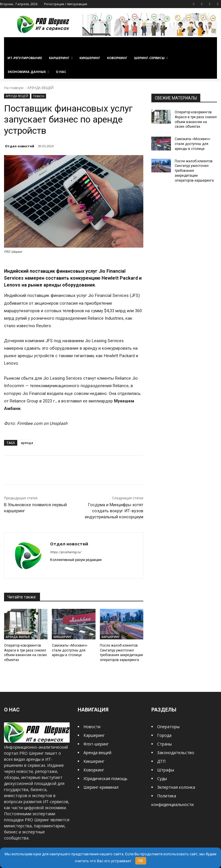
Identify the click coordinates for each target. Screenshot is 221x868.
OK (141, 861)
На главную (14, 88)
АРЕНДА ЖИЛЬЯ (18, 637)
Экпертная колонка (176, 787)
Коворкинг (94, 770)
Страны (164, 744)
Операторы (168, 727)
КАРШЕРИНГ (111, 637)
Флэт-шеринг (96, 744)
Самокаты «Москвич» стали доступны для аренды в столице (70, 650)
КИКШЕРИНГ (63, 637)
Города (164, 735)
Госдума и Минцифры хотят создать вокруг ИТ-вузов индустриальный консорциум (114, 511)
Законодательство (176, 753)
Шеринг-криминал (101, 787)
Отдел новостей (20, 146)
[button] (210, 44)
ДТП (161, 761)
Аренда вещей (97, 753)
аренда (27, 443)
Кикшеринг (94, 761)
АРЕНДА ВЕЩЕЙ (40, 88)
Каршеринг (94, 735)
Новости (39, 96)
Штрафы (166, 770)
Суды (162, 778)
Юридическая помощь (105, 778)
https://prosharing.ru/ (66, 552)
